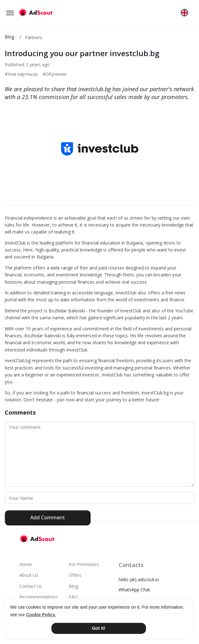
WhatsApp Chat (134, 590)
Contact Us (31, 586)
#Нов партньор (21, 74)
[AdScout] (37, 539)
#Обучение (55, 74)
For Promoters (84, 564)
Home (26, 564)
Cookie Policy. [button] (41, 615)
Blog (9, 37)
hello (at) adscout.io (139, 579)
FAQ (73, 597)
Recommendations (39, 597)
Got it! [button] (98, 628)
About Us (29, 575)
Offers (75, 575)
